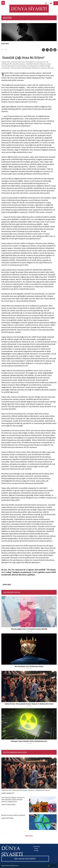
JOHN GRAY (5, 44)
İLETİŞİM (36, 851)
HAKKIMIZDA (36, 847)
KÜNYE (36, 849)
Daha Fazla (29, 836)
